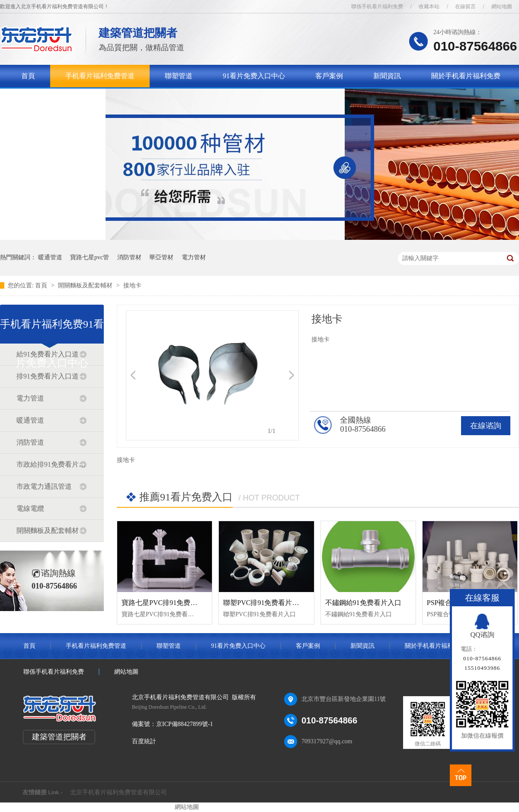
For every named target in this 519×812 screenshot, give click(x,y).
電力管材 (194, 257)
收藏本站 (429, 6)
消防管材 (129, 257)
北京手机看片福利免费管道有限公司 (119, 792)
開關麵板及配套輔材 (86, 285)
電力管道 (30, 398)
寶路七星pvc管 (90, 257)
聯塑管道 (179, 76)
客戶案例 (329, 76)
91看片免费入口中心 (254, 76)
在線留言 (465, 6)
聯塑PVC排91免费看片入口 (264, 603)
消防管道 (30, 442)
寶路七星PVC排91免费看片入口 (170, 603)
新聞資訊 (387, 76)
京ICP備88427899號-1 (184, 724)
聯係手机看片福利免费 (377, 6)
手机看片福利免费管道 (100, 76)
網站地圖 (502, 6)
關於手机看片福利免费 (466, 76)
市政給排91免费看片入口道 (51, 464)
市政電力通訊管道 (44, 486)
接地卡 (132, 285)
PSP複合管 (443, 603)
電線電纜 (30, 508)
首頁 (28, 76)
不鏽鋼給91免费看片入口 (363, 603)
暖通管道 (50, 257)
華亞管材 (161, 257)
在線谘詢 (486, 426)
